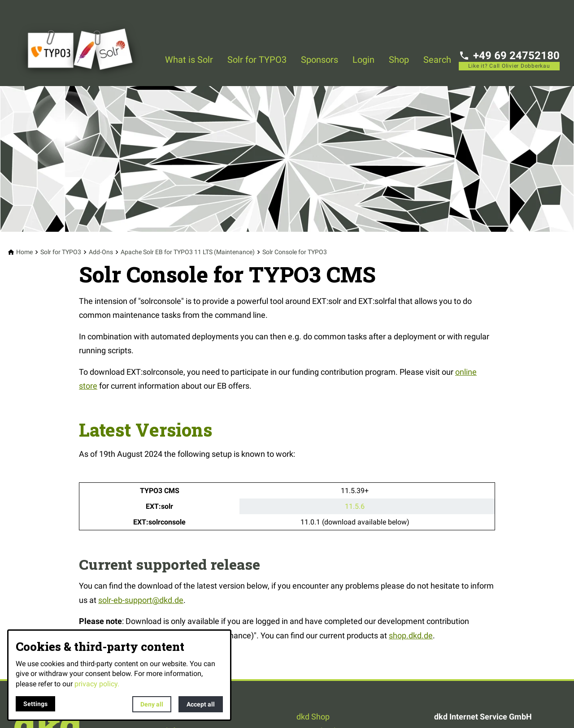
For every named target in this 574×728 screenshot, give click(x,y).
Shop (399, 60)
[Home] (24, 252)
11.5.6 (355, 506)
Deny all (152, 704)
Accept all (201, 704)
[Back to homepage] (86, 43)
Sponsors (320, 60)
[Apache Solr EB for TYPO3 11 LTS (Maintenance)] (188, 252)
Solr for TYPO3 (257, 60)
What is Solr (189, 60)
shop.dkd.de (411, 635)
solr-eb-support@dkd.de (141, 600)
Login (363, 60)
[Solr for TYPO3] (61, 252)
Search (437, 60)
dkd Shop (313, 717)
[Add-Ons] (101, 252)
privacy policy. (97, 684)
